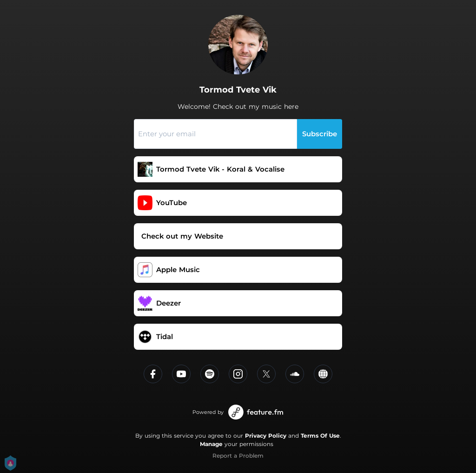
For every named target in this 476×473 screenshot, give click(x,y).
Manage (211, 444)
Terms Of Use (320, 436)
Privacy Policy (266, 436)
